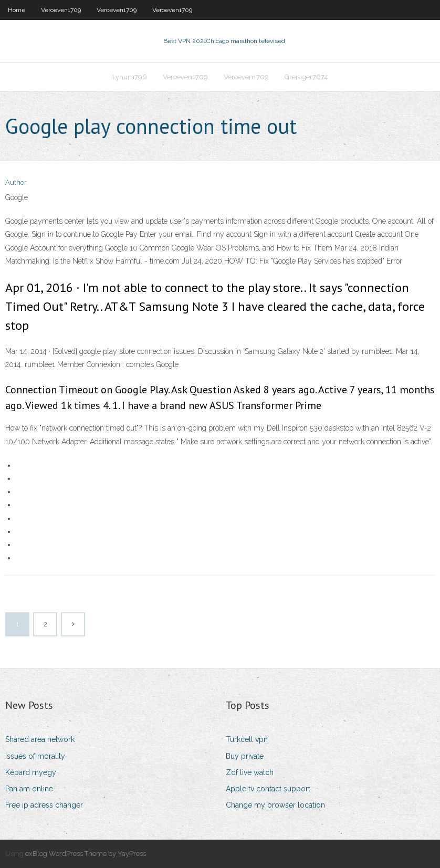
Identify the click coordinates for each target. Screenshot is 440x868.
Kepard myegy (31, 772)
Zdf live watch (250, 772)
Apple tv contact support (268, 789)
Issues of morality (35, 756)
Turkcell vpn (247, 739)
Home (17, 10)
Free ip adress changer (44, 805)
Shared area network (40, 739)
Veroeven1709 (61, 10)
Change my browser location (275, 805)
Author (16, 182)
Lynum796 (130, 77)
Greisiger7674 (306, 77)
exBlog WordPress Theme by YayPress (86, 854)
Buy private (245, 756)
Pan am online (29, 789)
